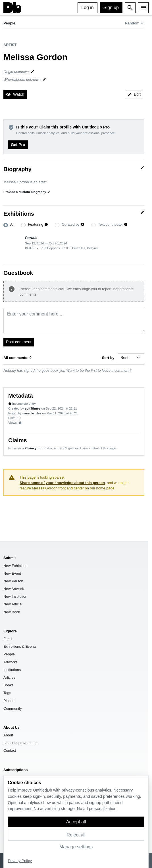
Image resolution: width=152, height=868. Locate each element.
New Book (12, 612)
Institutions (12, 670)
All (12, 224)
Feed (8, 639)
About (8, 735)
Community (13, 708)
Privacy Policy (20, 861)
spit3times (33, 408)
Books (9, 685)
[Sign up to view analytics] (20, 423)
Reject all (76, 835)
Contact (10, 750)
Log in (88, 8)
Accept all (76, 822)
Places (9, 701)
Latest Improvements (20, 743)
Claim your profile (39, 448)
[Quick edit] (142, 168)
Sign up (111, 8)
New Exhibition (15, 566)
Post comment (19, 342)
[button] (46, 225)
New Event (12, 573)
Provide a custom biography (27, 192)
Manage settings (76, 847)
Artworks (11, 662)
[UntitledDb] (12, 8)
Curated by (71, 224)
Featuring (36, 224)
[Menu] (143, 8)
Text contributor (111, 224)
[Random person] (135, 23)
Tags (7, 693)
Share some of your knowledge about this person (62, 483)
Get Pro (18, 145)
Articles (9, 677)
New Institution (15, 596)
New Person (13, 581)
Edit (134, 94)
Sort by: (109, 358)
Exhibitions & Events (20, 646)
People (9, 23)
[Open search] (130, 8)
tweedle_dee (32, 413)
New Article (13, 604)
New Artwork (14, 589)
